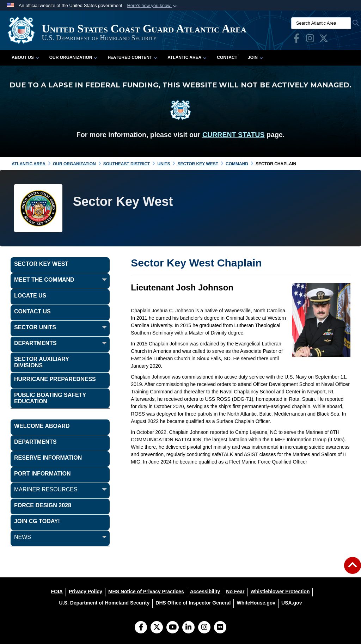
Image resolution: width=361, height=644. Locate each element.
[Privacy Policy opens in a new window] (85, 591)
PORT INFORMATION (42, 474)
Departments (35, 343)
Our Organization (73, 57)
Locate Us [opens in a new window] (30, 296)
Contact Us (32, 311)
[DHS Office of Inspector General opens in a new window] (193, 603)
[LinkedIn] (188, 628)
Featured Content (132, 57)
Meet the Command (44, 280)
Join (255, 57)
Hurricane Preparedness (55, 379)
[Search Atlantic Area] (321, 23)
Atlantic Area (187, 57)
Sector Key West (41, 264)
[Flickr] (220, 628)
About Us (25, 57)
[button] (152, 6)
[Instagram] (204, 628)
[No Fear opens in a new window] (235, 591)
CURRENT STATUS (234, 135)
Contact (227, 57)
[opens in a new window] (296, 40)
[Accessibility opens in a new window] (205, 591)
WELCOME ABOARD (42, 426)
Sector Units (35, 327)
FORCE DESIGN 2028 (43, 505)
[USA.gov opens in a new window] (292, 603)
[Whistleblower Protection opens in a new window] (280, 591)
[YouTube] (173, 628)
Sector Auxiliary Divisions (42, 362)
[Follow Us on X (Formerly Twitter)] (157, 628)
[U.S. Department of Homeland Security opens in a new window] (105, 603)
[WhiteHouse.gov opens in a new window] (256, 603)
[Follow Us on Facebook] (141, 628)
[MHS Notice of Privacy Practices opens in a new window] (146, 591)
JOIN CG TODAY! (37, 521)
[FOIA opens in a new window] (57, 591)
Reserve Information (48, 458)
